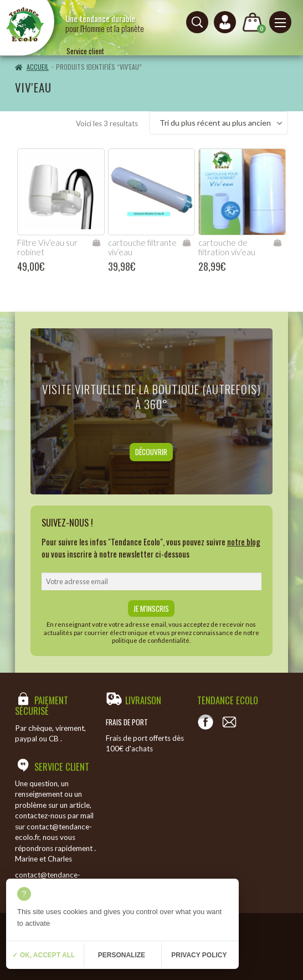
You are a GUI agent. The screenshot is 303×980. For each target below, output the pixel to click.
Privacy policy (199, 955)
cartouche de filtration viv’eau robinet (227, 252)
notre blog (244, 541)
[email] (152, 581)
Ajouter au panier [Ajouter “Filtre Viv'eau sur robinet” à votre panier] (96, 243)
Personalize (122, 955)
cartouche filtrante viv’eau (142, 247)
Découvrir (151, 452)
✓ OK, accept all (43, 955)
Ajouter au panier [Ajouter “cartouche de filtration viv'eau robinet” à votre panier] (277, 243)
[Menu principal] (280, 22)
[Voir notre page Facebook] (206, 722)
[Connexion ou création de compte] (225, 22)
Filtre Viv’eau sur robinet (47, 247)
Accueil (38, 67)
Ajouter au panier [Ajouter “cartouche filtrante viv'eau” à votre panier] (186, 243)
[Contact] (229, 722)
